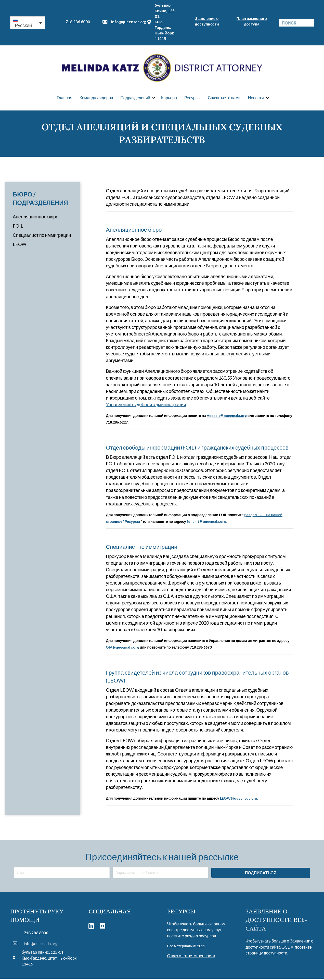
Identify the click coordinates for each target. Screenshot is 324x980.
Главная (64, 98)
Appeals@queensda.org (227, 417)
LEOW (20, 245)
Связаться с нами (224, 98)
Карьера (169, 98)
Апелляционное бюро (36, 218)
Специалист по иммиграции (42, 236)
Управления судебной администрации (146, 405)
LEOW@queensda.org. (239, 799)
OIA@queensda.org (122, 648)
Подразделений (135, 98)
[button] (28, 23)
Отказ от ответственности (191, 957)
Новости (256, 98)
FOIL (18, 227)
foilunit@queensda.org (206, 522)
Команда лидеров (96, 98)
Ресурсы (192, 98)
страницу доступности (266, 954)
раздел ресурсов (200, 937)
